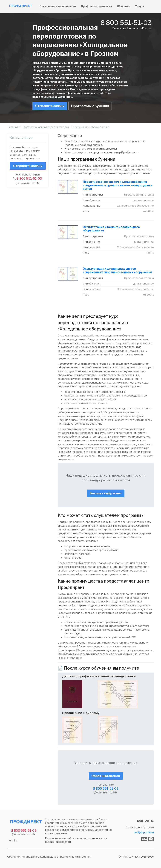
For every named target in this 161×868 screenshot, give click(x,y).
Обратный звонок (106, 776)
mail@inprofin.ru (144, 832)
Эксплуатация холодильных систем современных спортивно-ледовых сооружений (117, 270)
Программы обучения (90, 106)
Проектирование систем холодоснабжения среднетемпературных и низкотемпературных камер (118, 185)
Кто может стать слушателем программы (91, 149)
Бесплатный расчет (106, 493)
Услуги (140, 6)
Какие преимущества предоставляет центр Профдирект (101, 153)
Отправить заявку (50, 106)
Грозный (148, 827)
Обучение (124, 6)
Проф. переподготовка (96, 6)
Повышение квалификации (58, 6)
